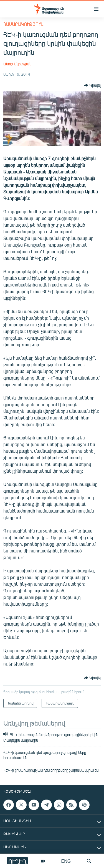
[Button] (92, 85)
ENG (66, 861)
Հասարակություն (23, 24)
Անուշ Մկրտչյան (17, 64)
